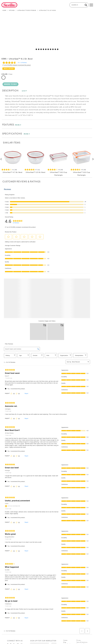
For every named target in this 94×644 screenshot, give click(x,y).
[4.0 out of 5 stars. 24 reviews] (59, 170)
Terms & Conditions (82, 642)
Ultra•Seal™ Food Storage (27, 10)
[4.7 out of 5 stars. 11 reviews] (35, 170)
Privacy (79, 640)
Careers (65, 640)
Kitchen (12, 10)
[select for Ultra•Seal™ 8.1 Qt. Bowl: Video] (58, 49)
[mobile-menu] (91, 5)
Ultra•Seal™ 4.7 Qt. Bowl (13, 172)
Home (4, 10)
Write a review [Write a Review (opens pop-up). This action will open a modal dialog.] (9, 69)
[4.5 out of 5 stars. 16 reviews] (82, 170)
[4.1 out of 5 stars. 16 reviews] (12, 170)
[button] (10, 84)
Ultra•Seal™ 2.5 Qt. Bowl (35, 172)
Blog (65, 642)
